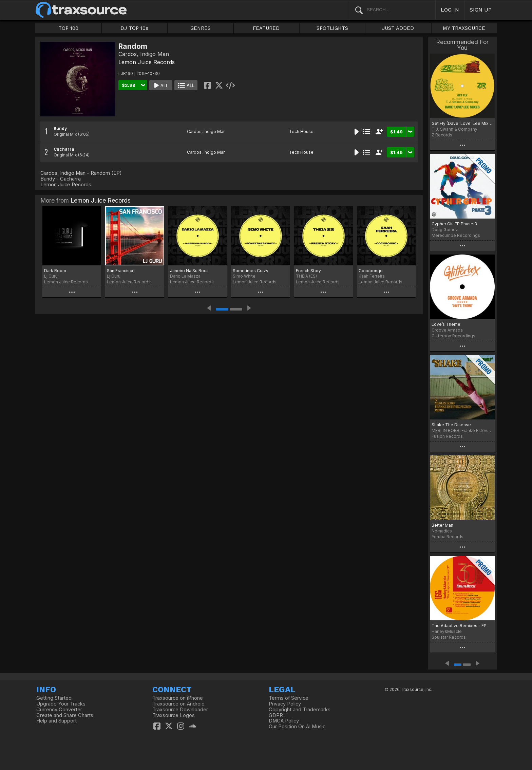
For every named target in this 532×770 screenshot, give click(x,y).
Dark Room (55, 271)
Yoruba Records (448, 537)
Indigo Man (215, 132)
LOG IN (450, 10)
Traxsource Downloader (180, 710)
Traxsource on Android (178, 704)
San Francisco (121, 271)
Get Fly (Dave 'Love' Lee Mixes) (462, 123)
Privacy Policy (285, 704)
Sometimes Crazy (251, 271)
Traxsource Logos (174, 715)
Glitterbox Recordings (453, 336)
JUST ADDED (398, 28)
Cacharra (64, 149)
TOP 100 (68, 28)
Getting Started (54, 698)
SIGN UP (481, 10)
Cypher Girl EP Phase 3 (454, 224)
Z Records (442, 135)
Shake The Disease (451, 425)
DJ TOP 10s (134, 28)
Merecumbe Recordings (456, 235)
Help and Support (56, 721)
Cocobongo (371, 271)
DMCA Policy (284, 721)
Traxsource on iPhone (178, 698)
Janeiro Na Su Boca (189, 271)
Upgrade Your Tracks (61, 704)
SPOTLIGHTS (332, 28)
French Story (308, 271)
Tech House (301, 132)
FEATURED (266, 28)
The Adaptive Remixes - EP (459, 626)
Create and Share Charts (65, 715)
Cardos (194, 132)
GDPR (276, 715)
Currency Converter (59, 710)
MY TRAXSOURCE (464, 28)
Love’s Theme (446, 324)
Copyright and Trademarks (300, 710)
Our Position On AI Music (297, 727)
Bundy (60, 128)
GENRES (201, 28)
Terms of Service (289, 698)
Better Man (442, 525)
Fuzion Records (447, 436)
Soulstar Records (449, 637)
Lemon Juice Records (147, 62)
